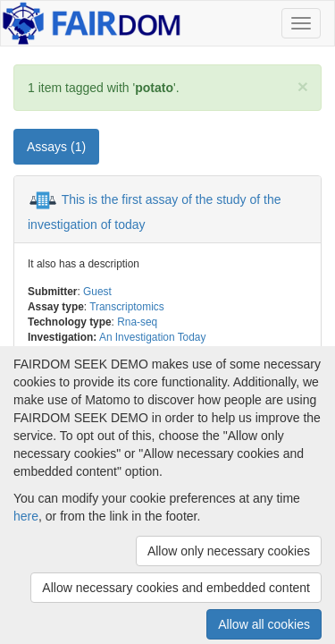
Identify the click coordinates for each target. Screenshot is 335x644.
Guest (97, 292)
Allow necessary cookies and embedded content (176, 588)
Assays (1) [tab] (56, 147)
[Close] (303, 86)
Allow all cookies (264, 624)
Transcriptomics (126, 307)
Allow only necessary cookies (229, 551)
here (26, 516)
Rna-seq (137, 322)
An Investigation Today (152, 337)
